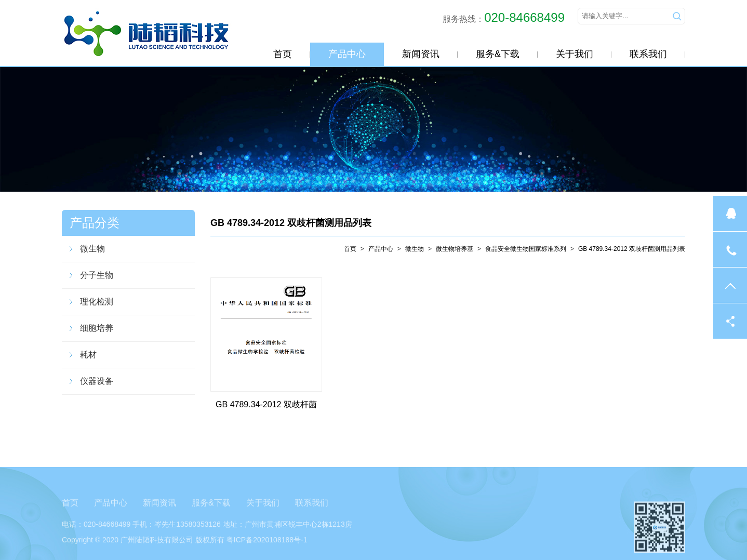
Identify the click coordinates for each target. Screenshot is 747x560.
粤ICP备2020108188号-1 (267, 546)
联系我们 (648, 54)
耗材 (88, 355)
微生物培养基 (455, 249)
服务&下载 (498, 54)
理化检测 (97, 302)
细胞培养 (97, 328)
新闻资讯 (421, 54)
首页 (283, 54)
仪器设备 (97, 381)
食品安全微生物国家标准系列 (526, 249)
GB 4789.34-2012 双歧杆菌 (266, 404)
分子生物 (97, 275)
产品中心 (347, 54)
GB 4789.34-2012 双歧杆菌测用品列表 (291, 223)
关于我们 (575, 54)
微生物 (92, 249)
